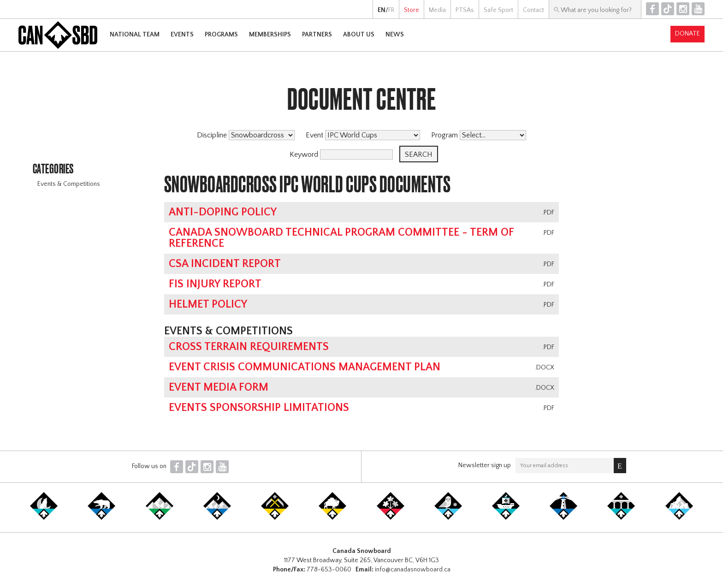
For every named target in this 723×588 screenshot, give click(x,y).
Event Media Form (219, 387)
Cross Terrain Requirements (249, 347)
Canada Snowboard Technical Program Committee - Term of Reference (341, 238)
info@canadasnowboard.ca (413, 570)
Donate (687, 34)
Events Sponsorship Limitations (259, 408)
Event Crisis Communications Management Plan (305, 367)
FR (391, 10)
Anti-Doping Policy (223, 212)
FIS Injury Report (215, 284)
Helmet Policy (208, 304)
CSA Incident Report (225, 264)
